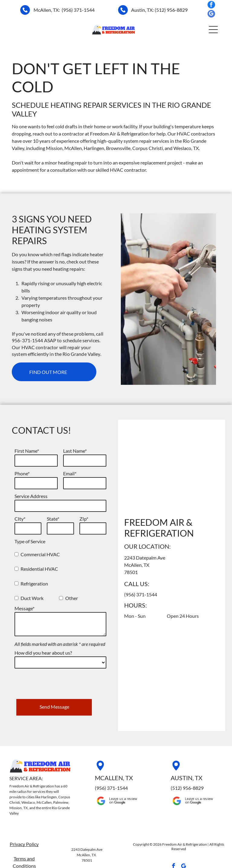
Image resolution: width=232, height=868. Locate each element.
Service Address (31, 496)
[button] (213, 30)
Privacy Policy (24, 820)
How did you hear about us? (43, 653)
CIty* (20, 519)
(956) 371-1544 (78, 10)
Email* (70, 473)
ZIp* (84, 519)
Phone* (22, 473)
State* (53, 519)
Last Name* (75, 451)
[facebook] (211, 5)
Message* (24, 608)
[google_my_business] (211, 14)
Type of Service (30, 541)
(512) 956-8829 (171, 10)
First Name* (27, 451)
